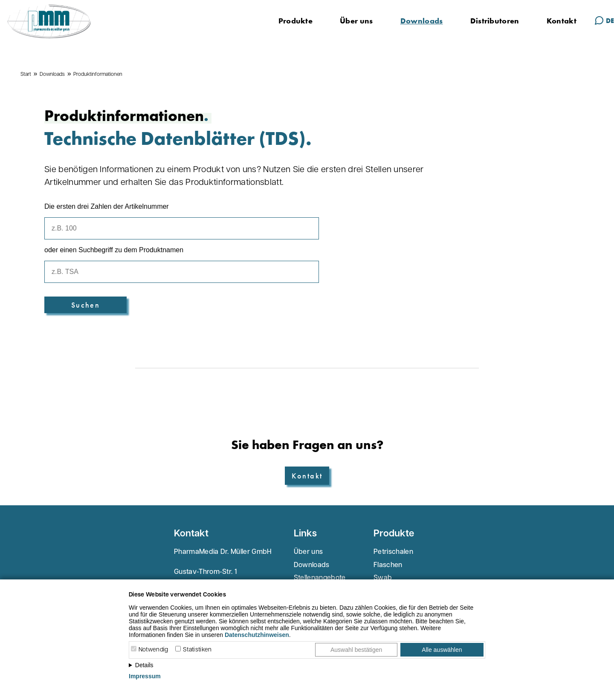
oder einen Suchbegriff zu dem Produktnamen (114, 250)
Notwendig (153, 650)
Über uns (356, 21)
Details (144, 665)
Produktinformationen (98, 75)
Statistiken (197, 650)
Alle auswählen (442, 650)
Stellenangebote (320, 578)
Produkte (296, 21)
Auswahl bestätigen (356, 650)
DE (604, 20)
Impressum (145, 676)
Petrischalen (393, 552)
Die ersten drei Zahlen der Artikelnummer (107, 206)
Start (26, 75)
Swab (383, 578)
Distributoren (495, 21)
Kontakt (562, 21)
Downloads (422, 21)
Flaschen (388, 565)
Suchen (85, 305)
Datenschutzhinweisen (257, 635)
